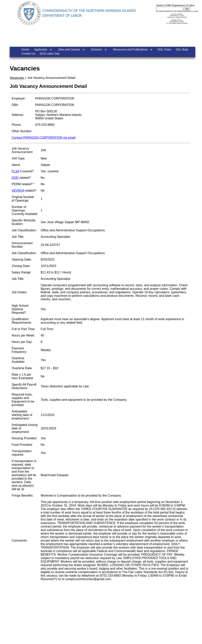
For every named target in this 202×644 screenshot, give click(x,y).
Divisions (97, 49)
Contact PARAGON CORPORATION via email (44, 138)
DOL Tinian (164, 49)
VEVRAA (18, 191)
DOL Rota (182, 49)
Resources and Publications (130, 49)
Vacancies (17, 78)
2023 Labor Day (50, 54)
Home (25, 49)
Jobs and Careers (69, 49)
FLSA (15, 171)
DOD (15, 178)
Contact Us (28, 54)
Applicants (41, 49)
